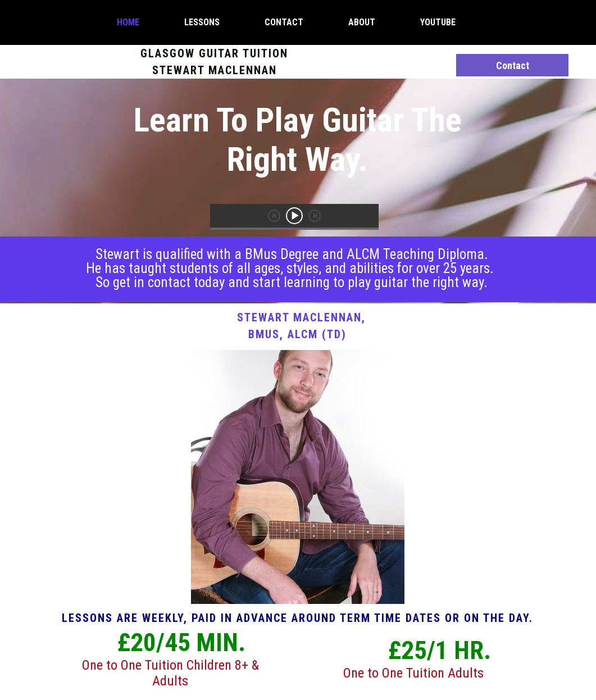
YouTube (438, 22)
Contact (284, 22)
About (362, 22)
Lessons (202, 22)
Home (128, 22)
